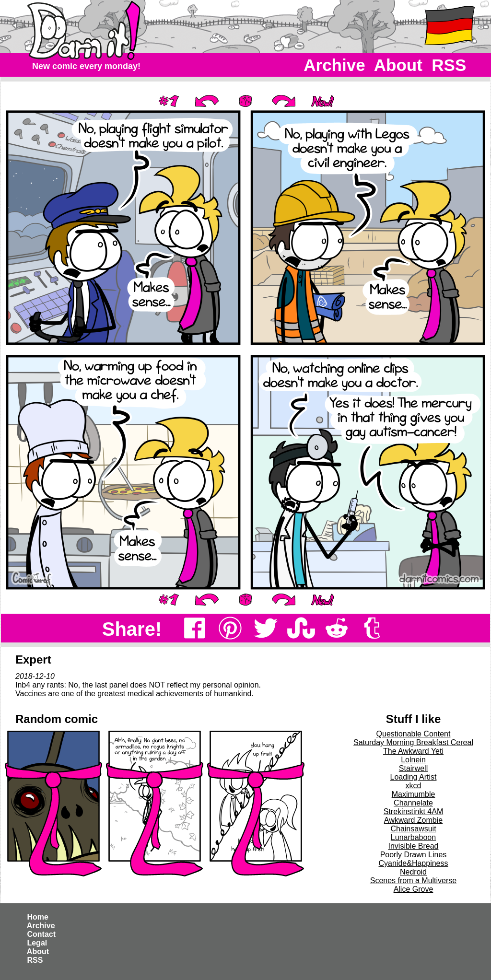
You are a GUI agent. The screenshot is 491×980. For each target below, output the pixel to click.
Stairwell (413, 768)
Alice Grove (414, 889)
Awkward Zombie (413, 820)
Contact (41, 934)
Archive (335, 65)
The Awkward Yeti (413, 751)
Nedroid (413, 872)
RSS (449, 65)
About (398, 65)
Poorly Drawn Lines (414, 855)
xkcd (414, 786)
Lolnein (413, 760)
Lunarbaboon (413, 837)
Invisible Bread (414, 846)
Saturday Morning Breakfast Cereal (413, 742)
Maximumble (414, 794)
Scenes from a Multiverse (414, 881)
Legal (37, 943)
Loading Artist (414, 777)
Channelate (413, 803)
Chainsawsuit (413, 829)
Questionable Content (414, 734)
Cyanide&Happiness (414, 863)
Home (38, 917)
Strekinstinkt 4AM (413, 811)
